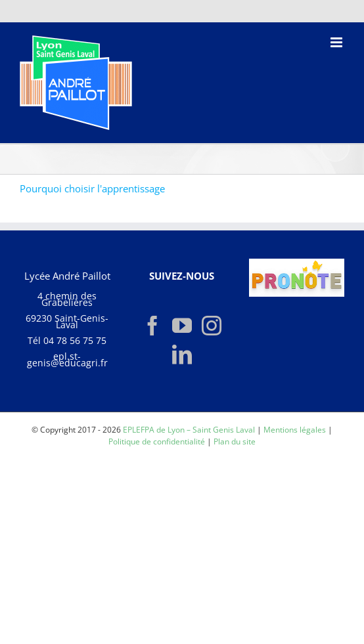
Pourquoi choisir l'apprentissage (92, 188)
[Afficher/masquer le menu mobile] (337, 42)
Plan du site (235, 441)
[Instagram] (212, 326)
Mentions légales (295, 430)
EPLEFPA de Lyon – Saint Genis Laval (189, 430)
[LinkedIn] (182, 354)
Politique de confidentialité (157, 441)
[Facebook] (152, 326)
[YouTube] (182, 326)
